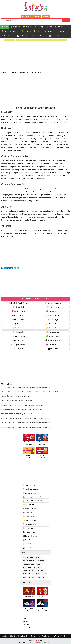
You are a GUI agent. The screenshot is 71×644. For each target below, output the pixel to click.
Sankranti (27, 573)
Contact (25, 621)
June (30, 40)
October (51, 40)
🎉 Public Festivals (8, 36)
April (22, 40)
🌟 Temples (27, 27)
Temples (31, 577)
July (34, 40)
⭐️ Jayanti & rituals (29, 493)
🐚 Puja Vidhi (59, 27)
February (12, 40)
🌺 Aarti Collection (53, 311)
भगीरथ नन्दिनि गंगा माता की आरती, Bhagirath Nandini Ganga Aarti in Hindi (22, 414)
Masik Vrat (37, 567)
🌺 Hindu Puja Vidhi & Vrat (32, 497)
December (64, 40)
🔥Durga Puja (15, 27)
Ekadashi (41, 560)
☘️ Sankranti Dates (53, 336)
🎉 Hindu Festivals (18, 311)
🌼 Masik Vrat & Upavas (53, 303)
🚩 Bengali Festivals (40, 36)
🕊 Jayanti (60, 31)
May (26, 40)
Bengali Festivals (29, 560)
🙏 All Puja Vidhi (18, 307)
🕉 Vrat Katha (53, 349)
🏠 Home (5, 27)
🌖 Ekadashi (38, 31)
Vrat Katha (41, 577)
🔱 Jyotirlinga (39, 27)
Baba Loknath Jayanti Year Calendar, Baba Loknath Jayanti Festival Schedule (25, 418)
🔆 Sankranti (49, 31)
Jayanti (39, 564)
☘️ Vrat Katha (26, 31)
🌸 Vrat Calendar (18, 332)
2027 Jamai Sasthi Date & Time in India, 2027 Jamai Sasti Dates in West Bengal (25, 422)
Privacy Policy (27, 628)
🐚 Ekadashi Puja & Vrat (31, 485)
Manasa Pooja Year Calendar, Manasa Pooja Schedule (17, 400)
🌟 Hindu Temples (18, 319)
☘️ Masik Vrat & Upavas (31, 489)
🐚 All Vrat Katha (53, 307)
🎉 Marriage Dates (53, 328)
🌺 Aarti (49, 27)
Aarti (38, 557)
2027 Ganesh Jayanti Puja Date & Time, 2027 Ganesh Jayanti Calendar (22, 405)
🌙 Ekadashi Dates (18, 336)
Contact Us (36, 17)
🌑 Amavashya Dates (53, 340)
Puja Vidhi (40, 570)
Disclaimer (26, 625)
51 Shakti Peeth (28, 557)
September (45, 40)
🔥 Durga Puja (53, 319)
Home (24, 615)
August (39, 40)
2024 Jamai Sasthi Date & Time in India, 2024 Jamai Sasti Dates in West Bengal (25, 427)
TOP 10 (44, 573)
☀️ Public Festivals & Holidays (33, 501)
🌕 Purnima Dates (18, 340)
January (6, 40)
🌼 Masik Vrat (14, 31)
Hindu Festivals (29, 564)
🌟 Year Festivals (18, 328)
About (24, 618)
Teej (25, 577)
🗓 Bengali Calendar (56, 36)
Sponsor (46, 17)
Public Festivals (29, 570)
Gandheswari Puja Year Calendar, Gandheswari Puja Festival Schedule (22, 409)
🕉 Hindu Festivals (24, 36)
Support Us (26, 17)
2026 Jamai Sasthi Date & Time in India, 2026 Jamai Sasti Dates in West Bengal (25, 387)
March (18, 40)
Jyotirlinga (27, 567)
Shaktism (36, 573)
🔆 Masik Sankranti (53, 324)
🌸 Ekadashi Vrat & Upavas (18, 303)
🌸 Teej (4, 31)
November (57, 40)
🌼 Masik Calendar (53, 332)
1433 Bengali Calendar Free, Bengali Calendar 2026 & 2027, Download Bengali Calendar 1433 (29, 392)
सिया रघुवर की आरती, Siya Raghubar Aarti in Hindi (15, 396)
